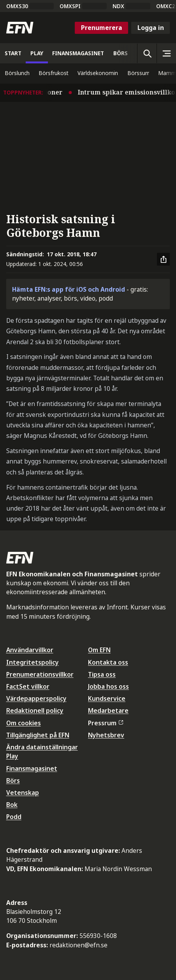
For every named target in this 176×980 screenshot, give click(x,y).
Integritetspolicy (33, 662)
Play (12, 756)
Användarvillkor (30, 650)
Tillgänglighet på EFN (38, 735)
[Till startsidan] (20, 28)
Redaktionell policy (35, 710)
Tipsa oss (102, 674)
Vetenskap (23, 793)
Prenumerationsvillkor (40, 674)
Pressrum (106, 723)
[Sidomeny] (166, 53)
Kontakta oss (108, 662)
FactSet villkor (28, 686)
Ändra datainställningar (42, 747)
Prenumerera (102, 28)
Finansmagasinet (32, 768)
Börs (13, 780)
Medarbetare (108, 710)
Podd (14, 817)
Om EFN (99, 650)
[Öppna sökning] (147, 53)
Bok (12, 805)
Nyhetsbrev (106, 735)
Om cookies (24, 723)
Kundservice (107, 698)
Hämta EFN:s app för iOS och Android (69, 289)
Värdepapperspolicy (36, 698)
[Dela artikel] (164, 259)
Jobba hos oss (108, 686)
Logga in (151, 28)
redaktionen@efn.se (78, 945)
